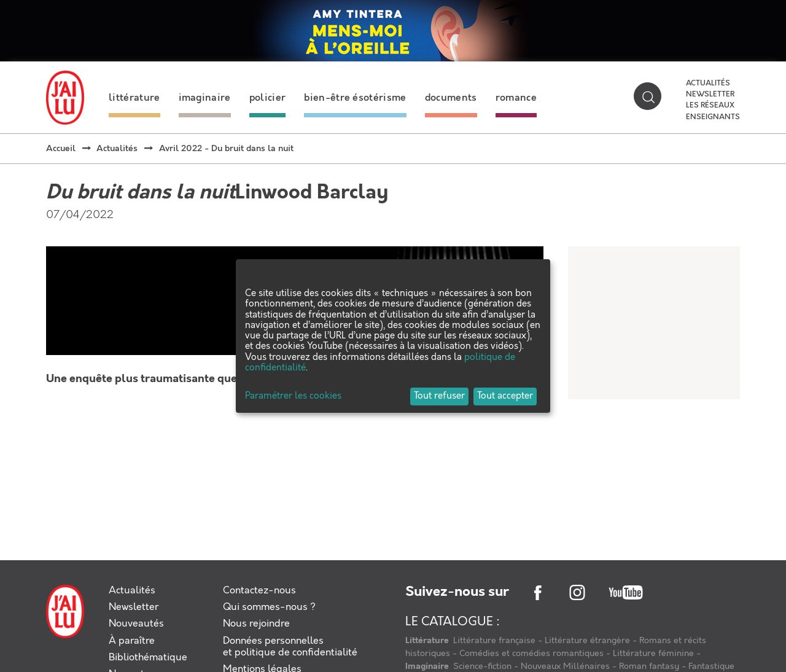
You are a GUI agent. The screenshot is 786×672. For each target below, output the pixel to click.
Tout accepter (505, 396)
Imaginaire (428, 666)
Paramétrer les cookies (293, 397)
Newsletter (710, 95)
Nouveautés (136, 624)
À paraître (132, 641)
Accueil (61, 149)
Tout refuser (439, 396)
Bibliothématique (148, 658)
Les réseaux (710, 106)
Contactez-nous (259, 591)
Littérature (428, 641)
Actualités (708, 84)
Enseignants (713, 117)
